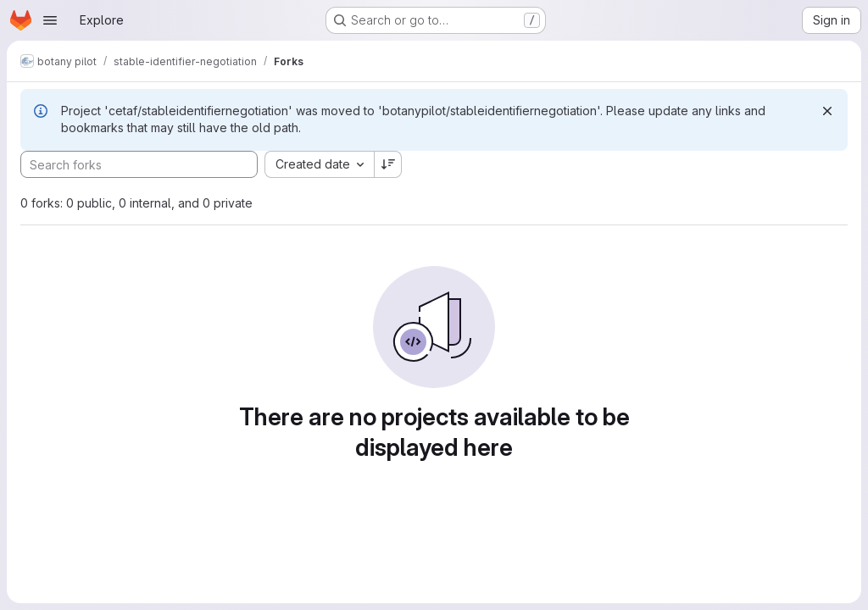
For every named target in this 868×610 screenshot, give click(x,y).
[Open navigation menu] (50, 20)
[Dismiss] (827, 111)
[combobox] (319, 164)
